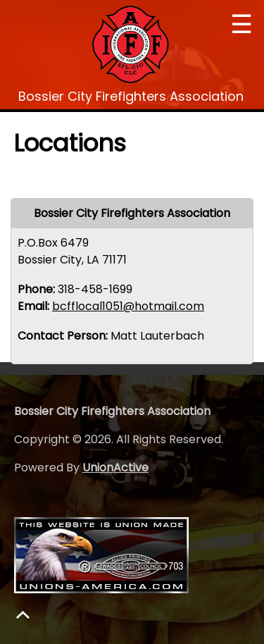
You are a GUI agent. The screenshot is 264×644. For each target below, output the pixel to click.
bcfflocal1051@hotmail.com (128, 306)
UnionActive (115, 467)
